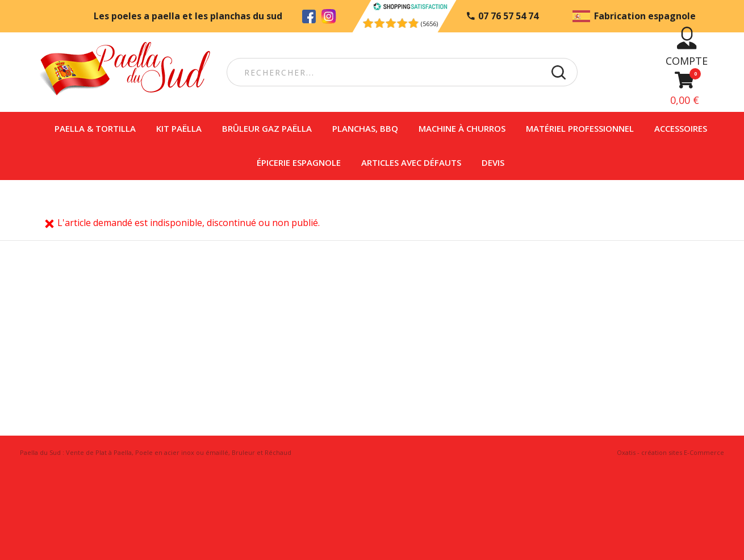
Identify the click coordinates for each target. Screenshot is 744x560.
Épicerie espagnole (299, 162)
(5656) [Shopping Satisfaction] (429, 24)
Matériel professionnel (580, 128)
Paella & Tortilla (95, 128)
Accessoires (681, 128)
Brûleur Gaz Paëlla (267, 128)
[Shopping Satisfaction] (410, 7)
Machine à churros (462, 128)
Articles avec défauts (411, 162)
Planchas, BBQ (365, 128)
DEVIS (493, 162)
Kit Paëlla (179, 128)
